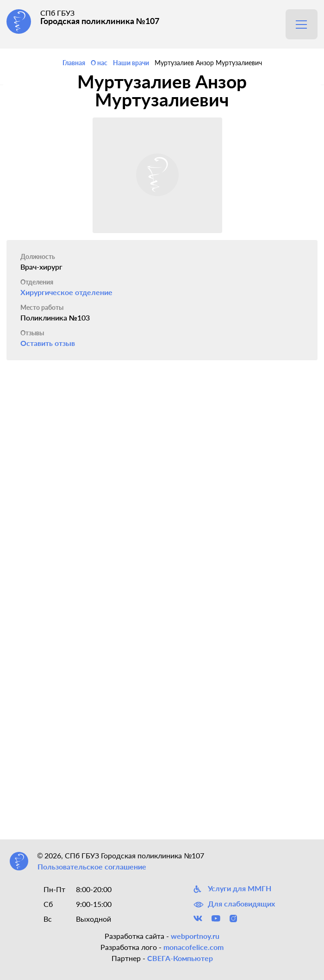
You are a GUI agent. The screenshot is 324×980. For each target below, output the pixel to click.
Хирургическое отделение (66, 292)
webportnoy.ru (195, 936)
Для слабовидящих (234, 904)
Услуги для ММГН (232, 889)
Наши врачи (131, 63)
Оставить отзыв (48, 343)
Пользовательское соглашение (92, 866)
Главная (74, 63)
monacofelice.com (193, 947)
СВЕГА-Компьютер (180, 958)
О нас (99, 63)
